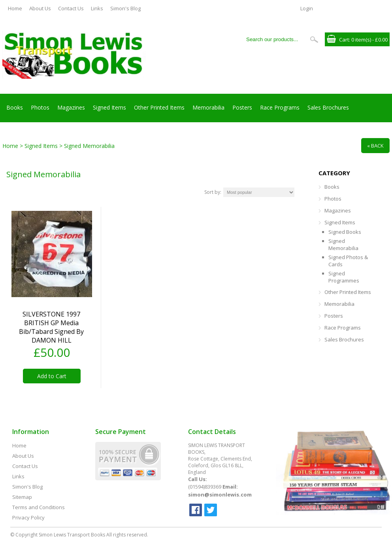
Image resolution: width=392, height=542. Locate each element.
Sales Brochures (328, 107)
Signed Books (345, 232)
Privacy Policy (28, 517)
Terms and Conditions (39, 507)
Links (97, 8)
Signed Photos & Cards (348, 261)
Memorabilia (208, 107)
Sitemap (22, 497)
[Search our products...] (275, 39)
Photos (40, 107)
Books (15, 107)
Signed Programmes (344, 277)
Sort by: (213, 192)
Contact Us (71, 8)
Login (307, 8)
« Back (375, 146)
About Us (40, 8)
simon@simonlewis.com (220, 495)
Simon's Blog (125, 8)
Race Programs (280, 107)
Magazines (71, 107)
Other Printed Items (159, 107)
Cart (344, 40)
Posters (242, 107)
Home (15, 8)
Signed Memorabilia (343, 244)
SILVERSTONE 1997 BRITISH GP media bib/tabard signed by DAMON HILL (51, 327)
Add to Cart (52, 376)
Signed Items (109, 107)
